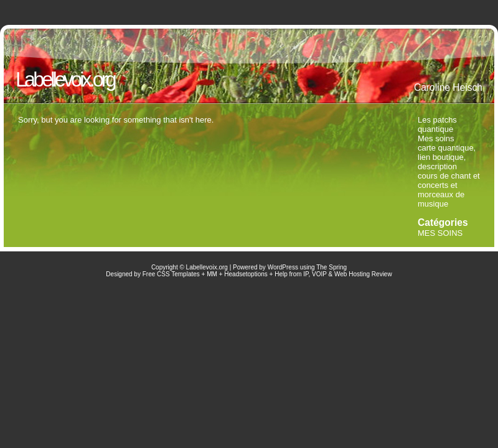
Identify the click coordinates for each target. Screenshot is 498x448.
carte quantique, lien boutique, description (447, 157)
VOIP (319, 274)
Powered (245, 267)
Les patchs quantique (437, 124)
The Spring (331, 267)
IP (306, 274)
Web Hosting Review (363, 274)
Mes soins (436, 138)
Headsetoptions (246, 274)
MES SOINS (440, 233)
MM (212, 274)
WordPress (283, 267)
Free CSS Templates (171, 274)
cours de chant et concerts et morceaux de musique (449, 190)
